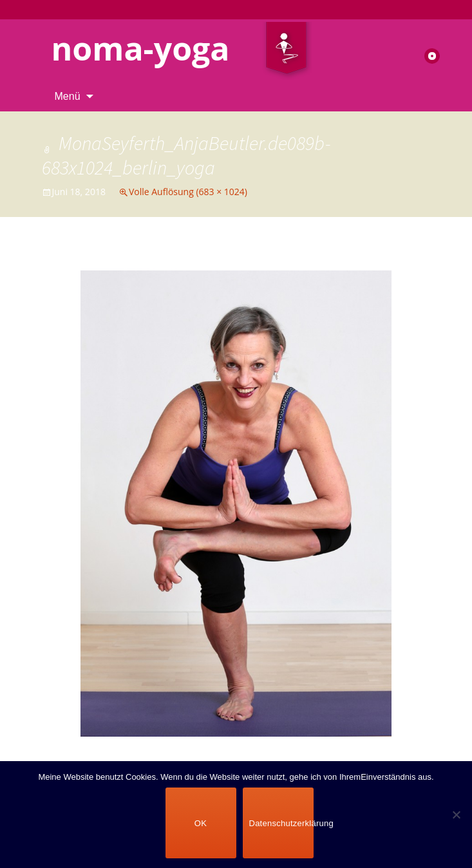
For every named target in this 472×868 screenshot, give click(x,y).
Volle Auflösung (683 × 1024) (188, 192)
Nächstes (399, 258)
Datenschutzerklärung (281, 823)
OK (201, 823)
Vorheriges (78, 258)
